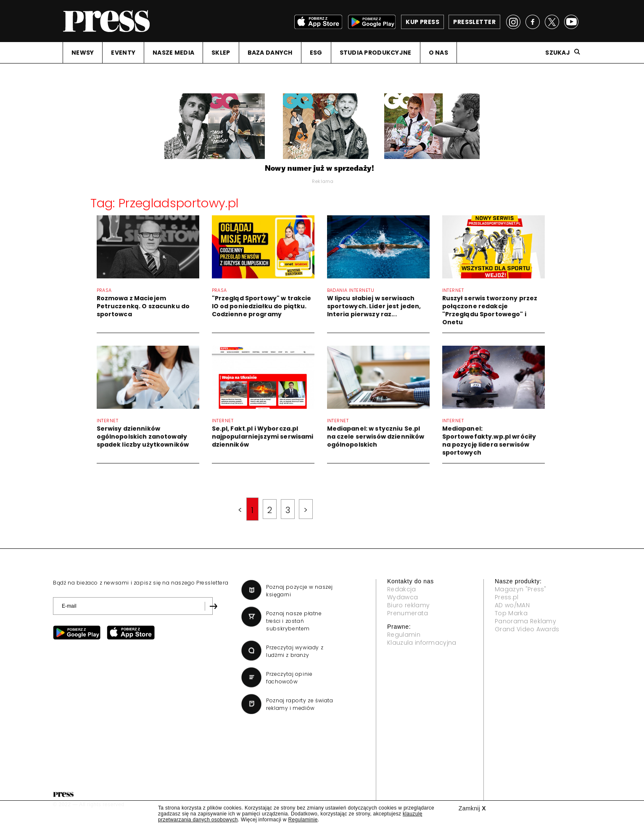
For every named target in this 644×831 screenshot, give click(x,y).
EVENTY (123, 53)
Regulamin (404, 635)
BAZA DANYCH (270, 53)
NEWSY (83, 53)
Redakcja (402, 589)
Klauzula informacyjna (422, 643)
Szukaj (558, 53)
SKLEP (221, 53)
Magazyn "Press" (521, 589)
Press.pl (507, 597)
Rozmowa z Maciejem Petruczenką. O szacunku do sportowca (143, 306)
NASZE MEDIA (173, 53)
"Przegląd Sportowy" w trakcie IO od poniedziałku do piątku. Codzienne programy (262, 306)
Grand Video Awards (527, 629)
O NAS (438, 53)
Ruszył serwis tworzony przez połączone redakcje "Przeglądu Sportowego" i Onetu (490, 310)
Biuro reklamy (408, 605)
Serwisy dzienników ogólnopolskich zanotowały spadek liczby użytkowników (143, 437)
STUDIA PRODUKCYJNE (376, 53)
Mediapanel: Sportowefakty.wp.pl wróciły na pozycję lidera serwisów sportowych (489, 441)
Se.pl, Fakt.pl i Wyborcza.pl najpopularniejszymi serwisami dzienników (263, 437)
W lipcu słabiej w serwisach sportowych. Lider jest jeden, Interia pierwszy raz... (374, 306)
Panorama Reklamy (525, 621)
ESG (316, 53)
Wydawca (402, 597)
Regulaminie (303, 820)
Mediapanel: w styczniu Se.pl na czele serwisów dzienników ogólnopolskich (376, 437)
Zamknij (472, 808)
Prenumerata (408, 613)
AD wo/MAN (512, 605)
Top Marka (511, 613)
